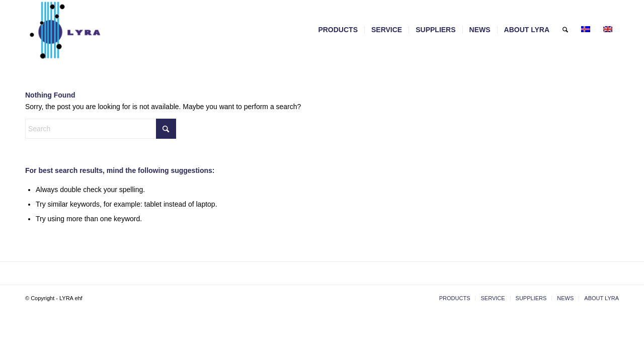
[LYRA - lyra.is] (90, 30)
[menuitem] (338, 30)
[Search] (565, 30)
